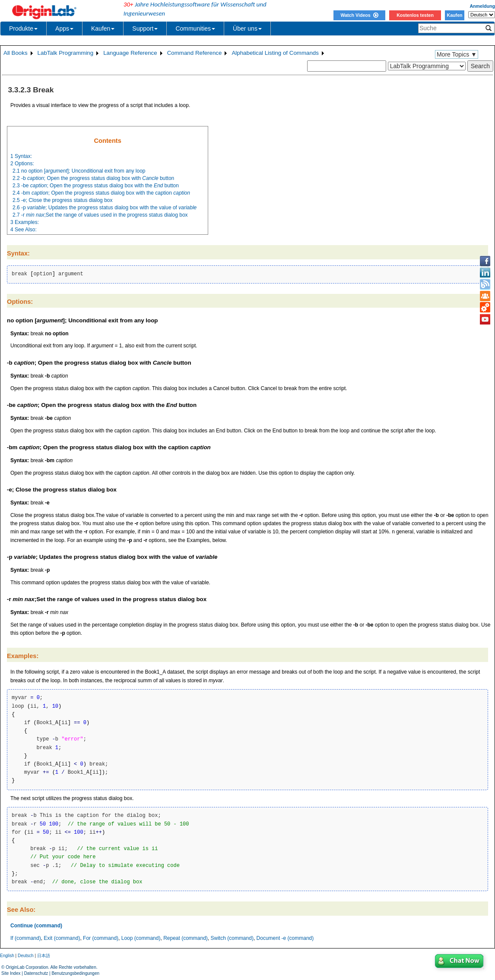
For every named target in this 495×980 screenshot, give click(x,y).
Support (145, 28)
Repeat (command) (186, 938)
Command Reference (195, 53)
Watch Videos (359, 15)
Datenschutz (36, 973)
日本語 (44, 956)
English (7, 956)
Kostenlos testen (415, 15)
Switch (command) (232, 938)
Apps (64, 28)
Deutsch (26, 956)
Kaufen (454, 15)
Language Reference (130, 53)
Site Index (11, 973)
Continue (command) (36, 926)
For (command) (101, 938)
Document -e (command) (285, 938)
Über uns (247, 28)
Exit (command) (62, 938)
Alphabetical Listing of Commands (275, 53)
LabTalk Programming (66, 53)
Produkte (23, 28)
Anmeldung (482, 6)
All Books (16, 53)
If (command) (26, 938)
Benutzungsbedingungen (75, 973)
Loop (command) (141, 938)
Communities (195, 28)
